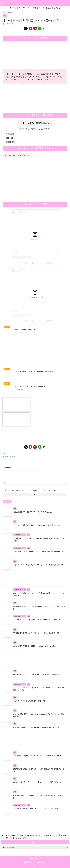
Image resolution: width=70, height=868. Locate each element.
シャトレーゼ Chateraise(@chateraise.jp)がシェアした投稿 (35, 263)
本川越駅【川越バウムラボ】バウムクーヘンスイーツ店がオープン (38, 633)
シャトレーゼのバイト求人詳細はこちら (34, 123)
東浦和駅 (12, 457)
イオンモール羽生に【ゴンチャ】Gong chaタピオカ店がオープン (38, 727)
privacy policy (38, 858)
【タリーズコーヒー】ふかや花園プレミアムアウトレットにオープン (39, 808)
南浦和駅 (7, 457)
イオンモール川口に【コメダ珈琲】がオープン (30, 701)
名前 (6, 483)
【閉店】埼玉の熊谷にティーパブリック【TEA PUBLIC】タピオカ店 (39, 755)
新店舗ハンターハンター (35, 862)
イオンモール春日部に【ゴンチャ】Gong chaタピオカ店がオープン (38, 525)
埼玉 (5, 454)
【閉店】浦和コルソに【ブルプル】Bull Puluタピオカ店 (34, 512)
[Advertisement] (35, 98)
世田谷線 (31, 858)
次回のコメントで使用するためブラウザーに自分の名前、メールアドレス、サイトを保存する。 (33, 490)
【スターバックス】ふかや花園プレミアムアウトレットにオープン (38, 619)
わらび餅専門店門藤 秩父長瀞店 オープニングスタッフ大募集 (36, 646)
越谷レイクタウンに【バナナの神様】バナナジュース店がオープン (38, 674)
